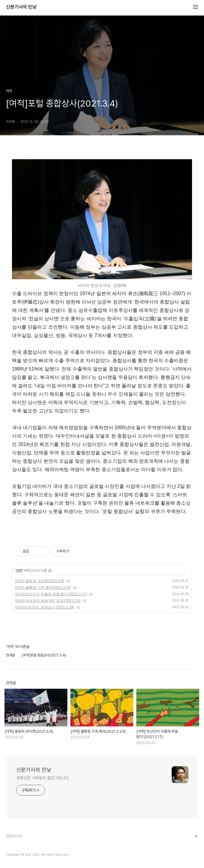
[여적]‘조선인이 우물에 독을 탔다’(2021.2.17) (51, 594)
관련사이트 (14, 836)
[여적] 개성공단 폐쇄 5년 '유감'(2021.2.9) (48, 601)
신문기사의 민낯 (21, 7)
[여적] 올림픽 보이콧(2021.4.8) (40, 581)
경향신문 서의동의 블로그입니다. (43, 778)
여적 (19, 570)
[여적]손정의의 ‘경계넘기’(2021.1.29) (45, 607)
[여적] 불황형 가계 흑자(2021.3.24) (43, 588)
